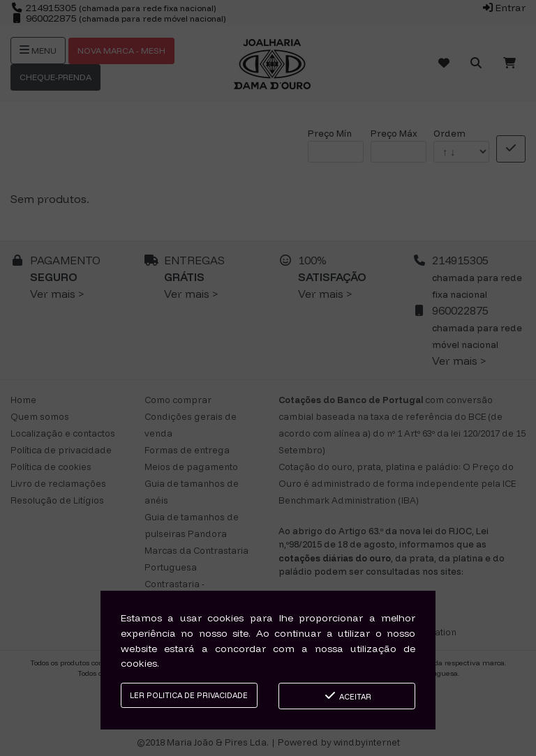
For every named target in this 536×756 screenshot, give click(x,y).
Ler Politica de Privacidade (189, 695)
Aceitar (347, 696)
